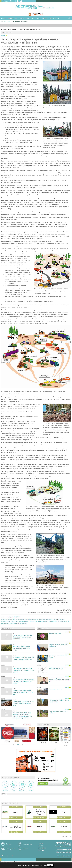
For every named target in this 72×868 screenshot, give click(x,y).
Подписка (9, 844)
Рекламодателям (54, 18)
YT (12, 855)
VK (18, 1)
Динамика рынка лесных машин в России (58, 657)
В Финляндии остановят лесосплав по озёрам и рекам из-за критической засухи (23, 703)
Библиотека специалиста (5, 790)
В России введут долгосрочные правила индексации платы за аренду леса (59, 680)
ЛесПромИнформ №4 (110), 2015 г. (33, 29)
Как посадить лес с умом (55, 689)
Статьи (20, 29)
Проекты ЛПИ (30, 18)
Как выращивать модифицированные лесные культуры (59, 701)
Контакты (25, 849)
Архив (38, 18)
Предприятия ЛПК (14, 790)
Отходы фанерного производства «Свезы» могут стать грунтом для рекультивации (22, 637)
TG (21, 1)
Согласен (50, 865)
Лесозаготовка (6, 22)
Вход (6, 1)
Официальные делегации (31, 790)
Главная (4, 18)
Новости (22, 18)
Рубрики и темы (12, 18)
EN (13, 1)
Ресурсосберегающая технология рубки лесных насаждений (58, 668)
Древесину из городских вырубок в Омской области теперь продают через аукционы (24, 670)
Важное (41, 843)
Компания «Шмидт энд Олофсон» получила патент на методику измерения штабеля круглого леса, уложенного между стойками (22, 715)
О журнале (45, 18)
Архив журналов (10, 849)
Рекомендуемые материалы (20, 22)
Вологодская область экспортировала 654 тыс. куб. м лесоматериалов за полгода (23, 681)
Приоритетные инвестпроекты (22, 790)
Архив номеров (12, 29)
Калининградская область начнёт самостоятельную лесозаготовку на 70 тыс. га (23, 692)
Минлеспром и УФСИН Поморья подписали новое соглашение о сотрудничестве (21, 648)
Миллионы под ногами (55, 634)
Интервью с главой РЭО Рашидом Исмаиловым (58, 646)
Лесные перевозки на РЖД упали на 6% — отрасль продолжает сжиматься (23, 658)
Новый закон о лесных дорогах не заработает (58, 712)
